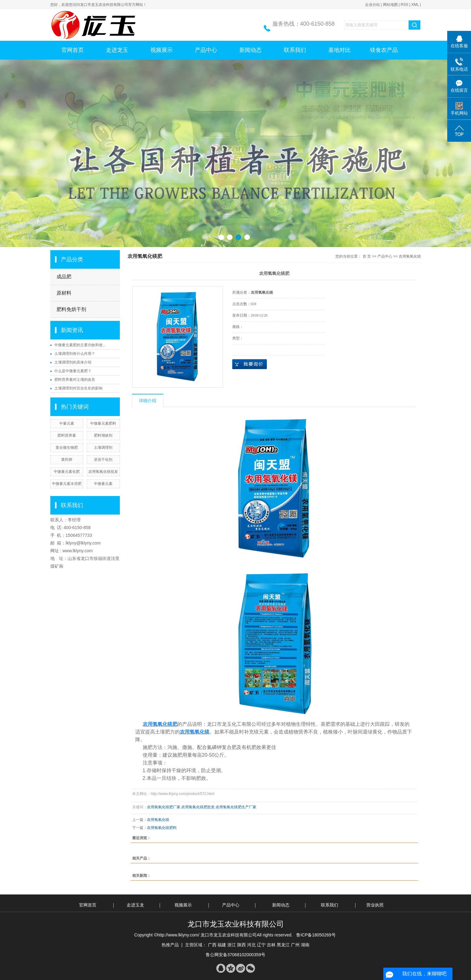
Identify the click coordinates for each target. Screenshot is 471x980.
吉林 (271, 945)
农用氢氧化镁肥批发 (198, 807)
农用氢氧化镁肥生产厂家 (236, 807)
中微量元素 (103, 484)
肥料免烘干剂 (71, 309)
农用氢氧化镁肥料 (162, 828)
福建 (222, 945)
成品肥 (64, 277)
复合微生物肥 (67, 448)
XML (415, 5)
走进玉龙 (135, 905)
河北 (251, 945)
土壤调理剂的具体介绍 (73, 362)
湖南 (305, 945)
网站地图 (390, 5)
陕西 (242, 945)
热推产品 (170, 945)
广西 (212, 945)
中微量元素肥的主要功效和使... (80, 345)
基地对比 (339, 50)
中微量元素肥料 (103, 423)
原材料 (64, 293)
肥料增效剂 (103, 435)
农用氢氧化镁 (410, 256)
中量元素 (67, 423)
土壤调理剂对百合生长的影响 (78, 388)
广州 (295, 945)
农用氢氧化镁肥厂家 (164, 807)
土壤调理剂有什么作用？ (75, 354)
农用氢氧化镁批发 (103, 472)
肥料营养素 (67, 435)
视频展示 (162, 50)
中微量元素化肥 (67, 472)
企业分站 (372, 5)
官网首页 (73, 50)
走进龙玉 (117, 50)
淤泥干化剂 (103, 460)
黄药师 (67, 460)
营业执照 (375, 905)
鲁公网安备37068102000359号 (236, 955)
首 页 (367, 256)
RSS (404, 5)
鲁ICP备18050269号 (316, 935)
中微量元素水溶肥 (67, 484)
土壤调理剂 (103, 448)
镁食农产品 (384, 50)
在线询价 (250, 364)
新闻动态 (250, 50)
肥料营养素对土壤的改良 (75, 380)
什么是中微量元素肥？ (73, 371)
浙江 (232, 945)
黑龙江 (283, 945)
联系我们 (295, 50)
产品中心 (206, 50)
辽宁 (261, 945)
